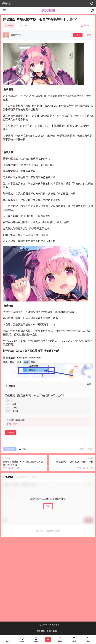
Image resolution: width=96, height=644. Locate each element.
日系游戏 (9, 26)
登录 (15, 424)
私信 (89, 35)
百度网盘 (10, 433)
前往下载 (86, 26)
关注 (78, 35)
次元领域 (55, 625)
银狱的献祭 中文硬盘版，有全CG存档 (75, 462)
